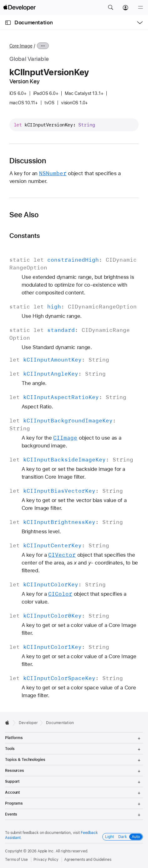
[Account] (125, 7)
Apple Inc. (46, 851)
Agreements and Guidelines (88, 860)
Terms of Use (16, 860)
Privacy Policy (46, 860)
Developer (28, 723)
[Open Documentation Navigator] (8, 23)
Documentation (33, 22)
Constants (25, 236)
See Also (24, 215)
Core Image (21, 46)
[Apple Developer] (19, 7)
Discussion (28, 161)
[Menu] (140, 7)
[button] (110, 7)
